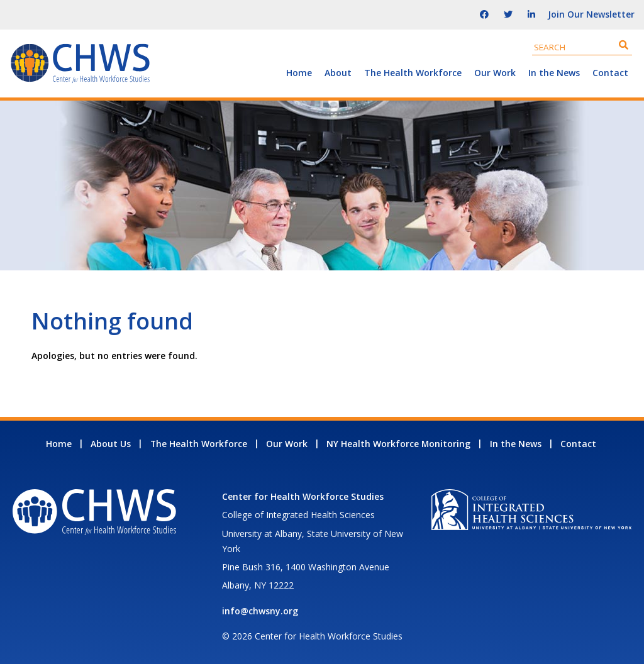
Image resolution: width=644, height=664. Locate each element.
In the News (554, 73)
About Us (111, 444)
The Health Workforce (413, 73)
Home (299, 73)
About (338, 73)
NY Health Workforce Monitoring (398, 444)
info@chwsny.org (260, 611)
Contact (610, 73)
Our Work (495, 73)
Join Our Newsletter (591, 14)
